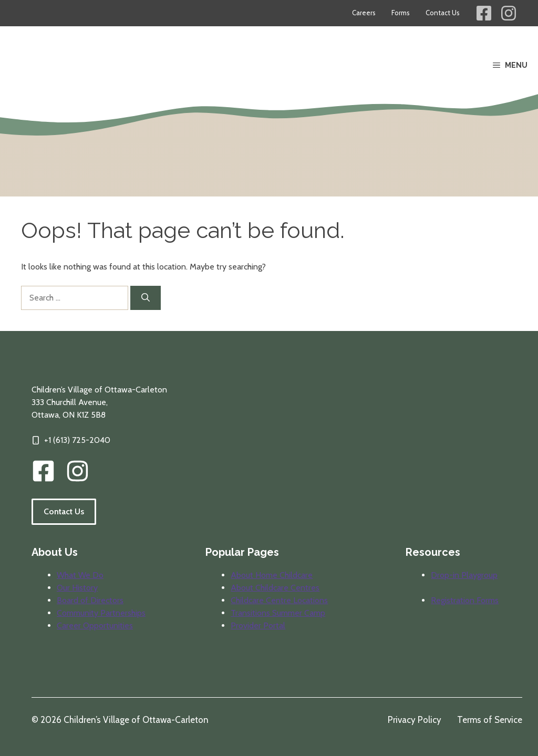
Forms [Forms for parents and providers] (401, 13)
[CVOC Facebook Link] (43, 471)
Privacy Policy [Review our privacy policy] (415, 720)
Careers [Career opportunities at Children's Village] (364, 13)
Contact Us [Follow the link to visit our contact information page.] (64, 511)
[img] (77, 471)
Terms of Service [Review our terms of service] (490, 720)
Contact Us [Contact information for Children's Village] (443, 13)
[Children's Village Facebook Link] (484, 13)
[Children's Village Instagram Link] (509, 13)
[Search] (146, 298)
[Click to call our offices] (71, 440)
